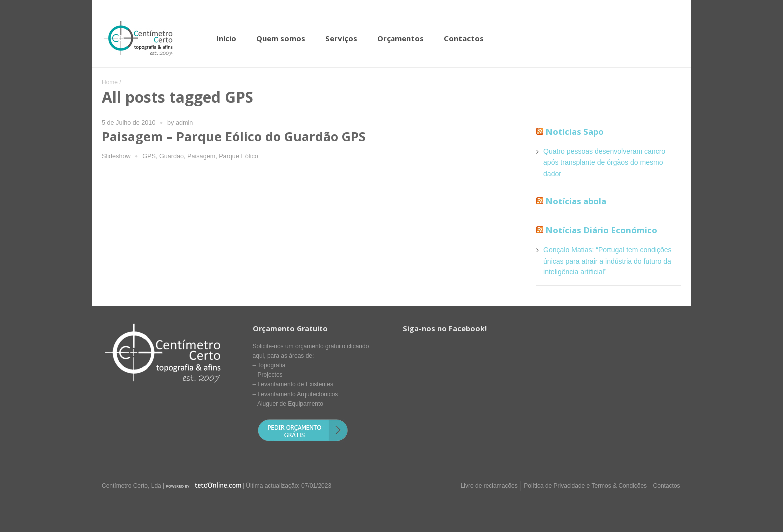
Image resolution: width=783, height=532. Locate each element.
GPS (149, 156)
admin (184, 123)
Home (110, 82)
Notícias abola (576, 201)
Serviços (341, 38)
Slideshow (116, 156)
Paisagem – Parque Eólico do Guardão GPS (234, 136)
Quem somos (281, 38)
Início (226, 38)
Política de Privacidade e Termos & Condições (585, 486)
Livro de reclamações (489, 486)
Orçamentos (400, 38)
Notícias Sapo (575, 132)
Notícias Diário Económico (601, 230)
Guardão (172, 156)
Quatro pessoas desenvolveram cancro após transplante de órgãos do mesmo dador (604, 162)
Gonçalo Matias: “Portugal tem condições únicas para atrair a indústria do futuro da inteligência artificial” (607, 261)
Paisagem (201, 156)
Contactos (464, 38)
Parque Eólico (238, 156)
